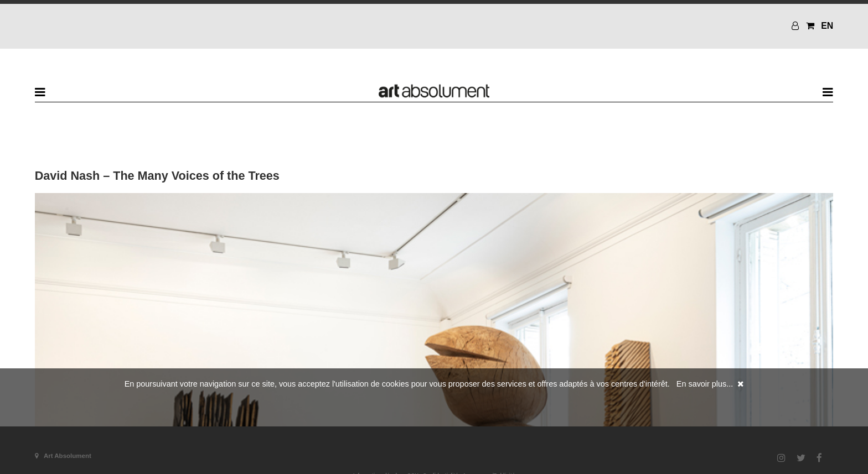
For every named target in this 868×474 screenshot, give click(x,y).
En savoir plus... (705, 384)
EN (827, 26)
